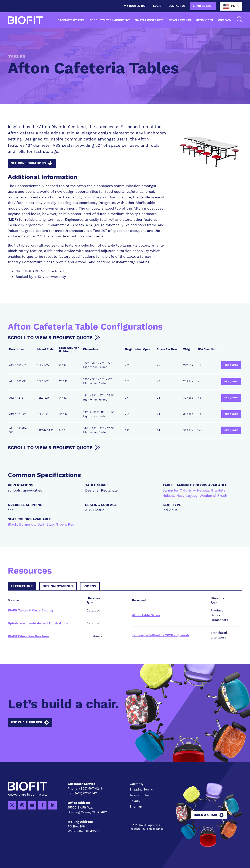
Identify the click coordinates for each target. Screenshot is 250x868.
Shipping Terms (141, 790)
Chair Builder (203, 6)
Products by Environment (110, 20)
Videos (90, 586)
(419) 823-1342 (86, 793)
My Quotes (135, 6)
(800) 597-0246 (91, 789)
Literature (22, 586)
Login (157, 6)
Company (225, 20)
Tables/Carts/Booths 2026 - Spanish (160, 635)
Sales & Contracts (149, 20)
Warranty (137, 784)
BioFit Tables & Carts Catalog (30, 610)
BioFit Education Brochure (28, 636)
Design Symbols (58, 586)
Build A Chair (209, 815)
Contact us (177, 6)
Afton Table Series (146, 615)
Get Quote (231, 365)
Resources (205, 20)
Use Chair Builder (30, 723)
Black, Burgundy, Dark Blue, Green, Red (41, 524)
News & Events (180, 20)
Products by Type (71, 20)
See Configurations (32, 163)
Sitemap (136, 807)
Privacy (135, 801)
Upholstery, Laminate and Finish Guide (38, 623)
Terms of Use (139, 795)
